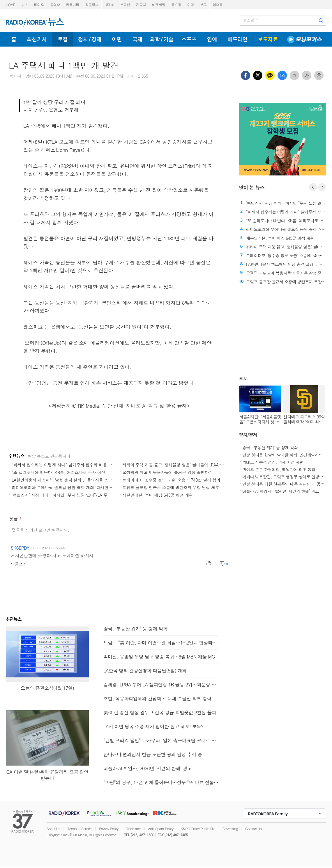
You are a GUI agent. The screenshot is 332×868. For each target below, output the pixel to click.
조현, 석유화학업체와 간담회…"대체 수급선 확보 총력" (158, 699)
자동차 (141, 5)
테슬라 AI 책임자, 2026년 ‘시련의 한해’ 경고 (281, 491)
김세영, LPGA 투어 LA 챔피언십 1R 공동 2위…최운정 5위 (161, 685)
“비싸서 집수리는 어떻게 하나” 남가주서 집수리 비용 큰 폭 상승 (69, 465)
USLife (109, 5)
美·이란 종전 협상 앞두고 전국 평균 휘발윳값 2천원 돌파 (160, 712)
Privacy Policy (109, 829)
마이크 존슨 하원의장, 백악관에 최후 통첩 (279, 469)
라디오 (39, 5)
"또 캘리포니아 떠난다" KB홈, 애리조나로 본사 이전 (58, 472)
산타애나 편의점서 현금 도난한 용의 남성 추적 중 (153, 754)
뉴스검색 (250, 20)
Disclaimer (133, 829)
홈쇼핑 (176, 5)
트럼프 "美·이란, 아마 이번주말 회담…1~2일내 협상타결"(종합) (161, 643)
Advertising (230, 829)
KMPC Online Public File (198, 829)
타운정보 (92, 5)
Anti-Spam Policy (161, 829)
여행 (191, 5)
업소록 (218, 5)
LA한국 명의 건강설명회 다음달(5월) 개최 (145, 671)
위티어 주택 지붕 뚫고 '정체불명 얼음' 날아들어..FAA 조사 (175, 465)
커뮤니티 (73, 5)
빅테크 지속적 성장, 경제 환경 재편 (273, 462)
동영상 (55, 5)
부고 (203, 5)
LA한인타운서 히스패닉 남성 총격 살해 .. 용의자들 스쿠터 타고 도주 (73, 480)
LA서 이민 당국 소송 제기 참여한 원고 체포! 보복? (153, 726)
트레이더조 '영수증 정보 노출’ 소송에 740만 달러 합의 (171, 480)
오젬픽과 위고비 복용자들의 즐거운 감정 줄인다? (167, 472)
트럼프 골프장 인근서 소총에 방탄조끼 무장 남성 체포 (171, 487)
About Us (53, 829)
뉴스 (25, 5)
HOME (10, 5)
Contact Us (253, 829)
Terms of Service (79, 829)
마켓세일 (159, 5)
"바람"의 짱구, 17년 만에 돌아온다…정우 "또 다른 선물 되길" (161, 782)
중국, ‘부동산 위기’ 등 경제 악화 (270, 448)
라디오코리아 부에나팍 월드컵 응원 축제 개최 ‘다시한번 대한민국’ (71, 487)
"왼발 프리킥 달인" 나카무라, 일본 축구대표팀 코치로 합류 (161, 740)
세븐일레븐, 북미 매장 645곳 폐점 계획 (158, 495)
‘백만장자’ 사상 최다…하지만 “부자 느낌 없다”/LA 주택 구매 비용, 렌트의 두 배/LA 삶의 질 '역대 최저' (104, 495)
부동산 (125, 5)
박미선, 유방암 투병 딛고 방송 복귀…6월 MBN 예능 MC (159, 657)
